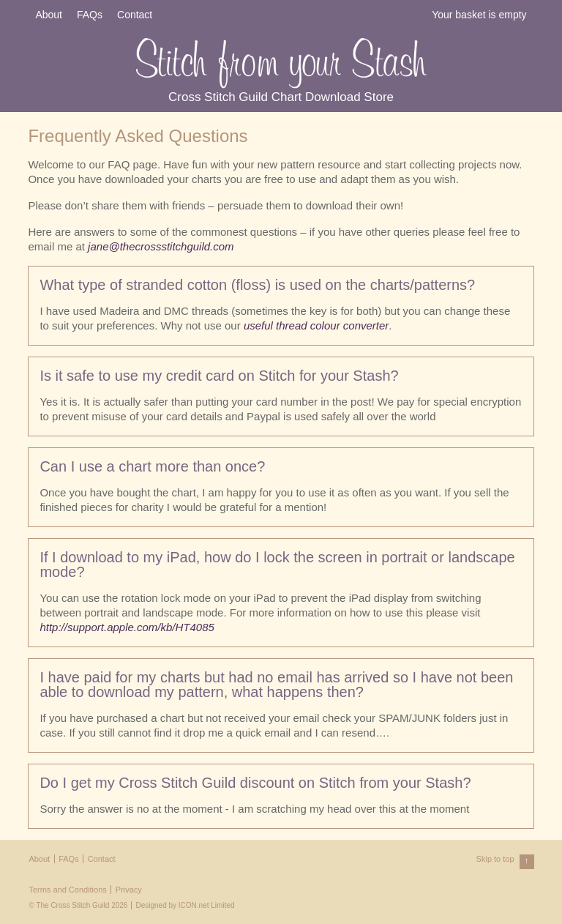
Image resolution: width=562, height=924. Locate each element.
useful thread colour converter (316, 325)
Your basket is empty (479, 15)
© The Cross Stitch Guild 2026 (78, 905)
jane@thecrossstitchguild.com (161, 246)
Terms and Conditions (67, 890)
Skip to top (505, 862)
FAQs (90, 15)
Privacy (129, 890)
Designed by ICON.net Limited (185, 905)
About (49, 15)
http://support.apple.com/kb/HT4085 (127, 627)
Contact (135, 15)
